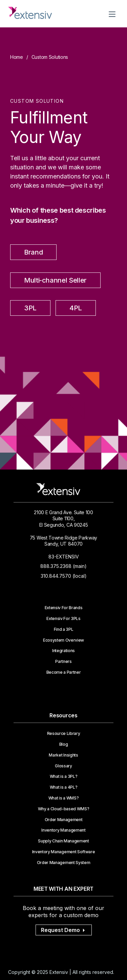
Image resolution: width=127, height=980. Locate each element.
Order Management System (64, 863)
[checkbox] (63, 282)
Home (17, 57)
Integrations (63, 651)
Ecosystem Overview (63, 640)
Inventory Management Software (64, 852)
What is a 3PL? (64, 776)
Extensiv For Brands (64, 608)
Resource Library (64, 734)
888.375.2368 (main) (63, 566)
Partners (63, 662)
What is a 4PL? (64, 787)
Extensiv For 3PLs (63, 619)
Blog (64, 744)
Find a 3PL (64, 629)
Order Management (64, 820)
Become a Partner (64, 672)
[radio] (33, 254)
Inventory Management (63, 830)
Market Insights (63, 755)
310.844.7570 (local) (64, 576)
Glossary (63, 766)
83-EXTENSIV (64, 557)
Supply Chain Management (63, 841)
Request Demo (64, 930)
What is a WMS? (64, 798)
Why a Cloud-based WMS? (64, 809)
